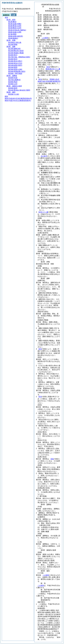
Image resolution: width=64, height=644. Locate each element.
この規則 (45, 38)
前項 (48, 67)
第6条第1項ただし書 (53, 69)
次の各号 (44, 156)
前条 (52, 459)
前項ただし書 (43, 212)
